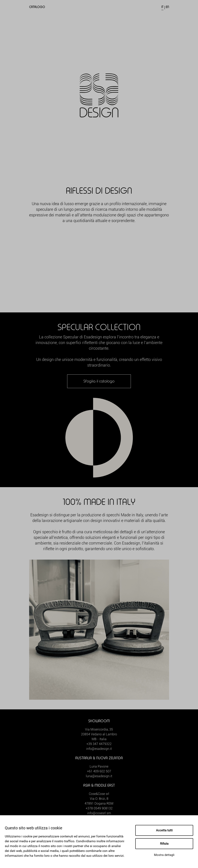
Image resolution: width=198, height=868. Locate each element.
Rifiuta (164, 844)
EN (167, 7)
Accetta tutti (164, 830)
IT (162, 7)
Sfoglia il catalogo (99, 381)
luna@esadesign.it (99, 776)
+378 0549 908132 (99, 808)
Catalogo (37, 7)
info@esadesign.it (99, 749)
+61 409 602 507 (99, 771)
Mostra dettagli (164, 855)
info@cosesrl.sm (99, 813)
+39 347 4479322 (99, 744)
